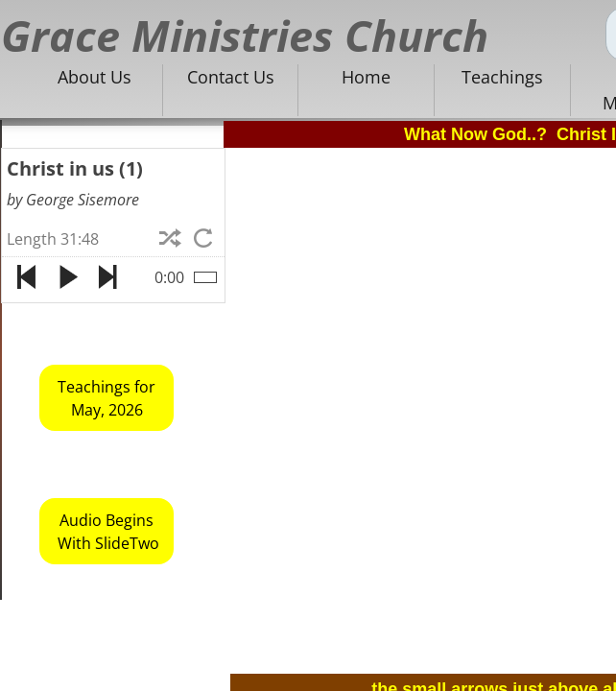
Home (366, 77)
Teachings (502, 77)
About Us (95, 77)
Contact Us (231, 77)
